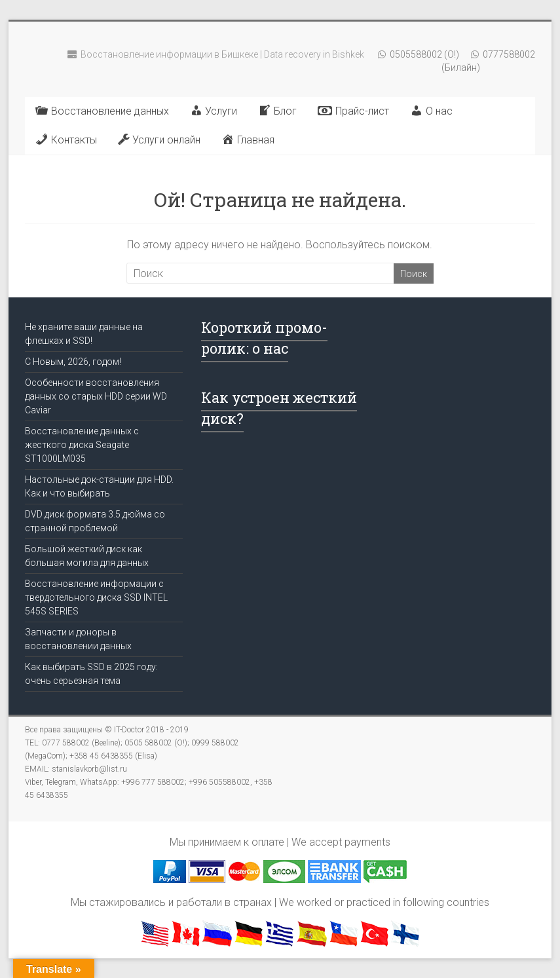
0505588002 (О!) (423, 54)
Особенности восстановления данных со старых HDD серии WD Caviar (96, 396)
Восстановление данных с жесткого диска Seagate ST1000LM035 (82, 445)
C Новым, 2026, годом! (73, 362)
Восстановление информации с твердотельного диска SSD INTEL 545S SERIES (96, 597)
